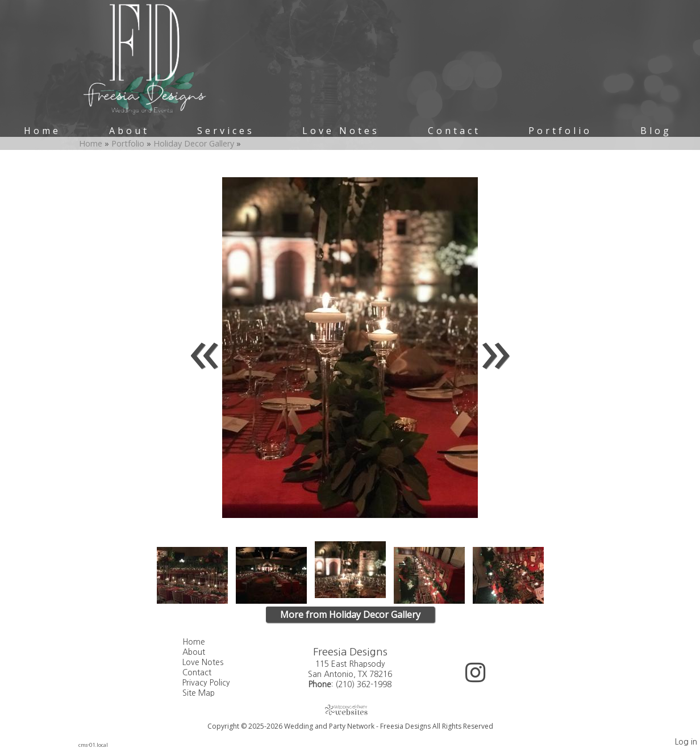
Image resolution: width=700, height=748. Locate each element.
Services (226, 131)
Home (42, 131)
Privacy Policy (215, 683)
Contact (454, 131)
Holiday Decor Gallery (195, 143)
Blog (656, 131)
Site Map (207, 693)
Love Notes (341, 131)
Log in (686, 742)
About (129, 131)
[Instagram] (475, 677)
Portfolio (560, 131)
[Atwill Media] (350, 710)
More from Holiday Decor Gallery (350, 615)
